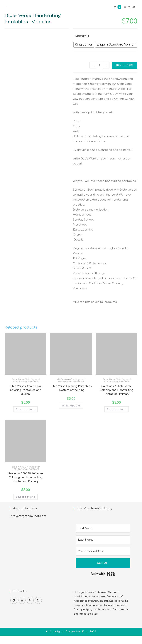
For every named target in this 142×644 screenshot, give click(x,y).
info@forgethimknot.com (28, 516)
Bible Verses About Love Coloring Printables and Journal (26, 390)
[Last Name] (103, 540)
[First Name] (103, 528)
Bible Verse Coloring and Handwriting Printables (26, 381)
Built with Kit (103, 574)
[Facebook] (14, 600)
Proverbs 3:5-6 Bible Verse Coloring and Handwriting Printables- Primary (26, 477)
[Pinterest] (30, 600)
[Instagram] (22, 600)
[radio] (84, 45)
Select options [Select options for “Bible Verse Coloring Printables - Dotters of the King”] (71, 406)
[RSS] (38, 600)
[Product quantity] (99, 65)
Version (82, 37)
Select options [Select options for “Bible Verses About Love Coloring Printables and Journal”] (26, 410)
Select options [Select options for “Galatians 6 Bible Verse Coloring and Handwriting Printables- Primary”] (116, 410)
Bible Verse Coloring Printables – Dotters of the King (71, 388)
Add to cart (125, 65)
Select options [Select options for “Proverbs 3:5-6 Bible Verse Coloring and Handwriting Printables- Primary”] (26, 497)
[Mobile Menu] (128, 7)
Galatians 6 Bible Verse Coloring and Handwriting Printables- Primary (116, 390)
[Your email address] (103, 551)
